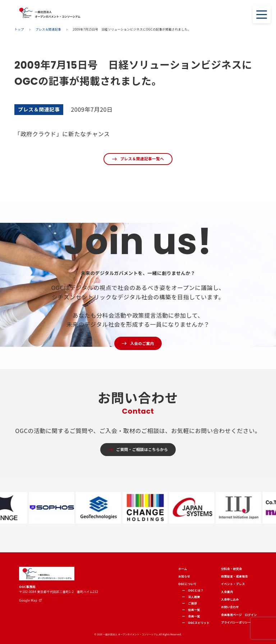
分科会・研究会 (231, 569)
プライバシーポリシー (236, 622)
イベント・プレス (233, 584)
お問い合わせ (230, 607)
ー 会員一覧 (191, 616)
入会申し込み (230, 599)
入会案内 (227, 592)
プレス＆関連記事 (48, 29)
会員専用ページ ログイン (239, 615)
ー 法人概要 (191, 597)
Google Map (28, 600)
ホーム (183, 569)
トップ (19, 29)
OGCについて (187, 584)
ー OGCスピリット (196, 623)
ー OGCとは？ (193, 590)
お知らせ (184, 576)
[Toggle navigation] (262, 14)
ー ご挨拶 (190, 603)
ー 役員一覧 (191, 610)
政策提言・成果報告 (234, 576)
